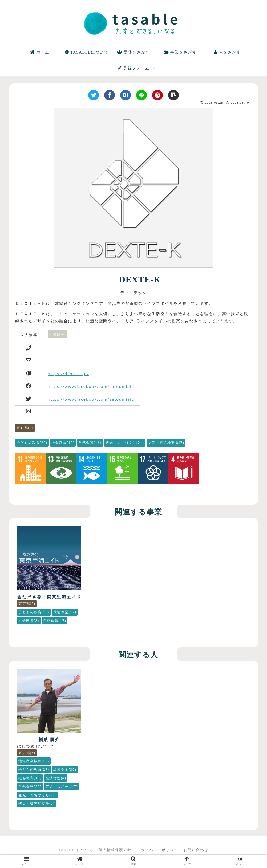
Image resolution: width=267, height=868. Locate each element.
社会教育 (63, 443)
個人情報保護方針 (115, 852)
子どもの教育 (32, 443)
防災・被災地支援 (166, 443)
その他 (57, 334)
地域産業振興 (34, 755)
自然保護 (90, 443)
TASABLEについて (76, 852)
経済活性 (29, 781)
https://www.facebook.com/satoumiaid (91, 386)
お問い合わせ (196, 852)
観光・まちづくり (125, 443)
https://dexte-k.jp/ (68, 374)
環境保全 (30, 772)
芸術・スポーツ (35, 789)
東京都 (25, 428)
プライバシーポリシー (158, 852)
